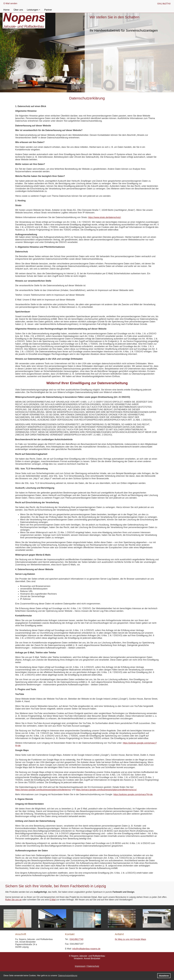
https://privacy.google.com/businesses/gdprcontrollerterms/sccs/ (106, 790)
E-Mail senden (10, 3)
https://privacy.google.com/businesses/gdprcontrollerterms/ (43, 790)
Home (6, 10)
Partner (48, 10)
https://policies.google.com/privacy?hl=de (133, 794)
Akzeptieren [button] (164, 976)
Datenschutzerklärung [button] (68, 976)
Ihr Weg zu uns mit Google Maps (131, 939)
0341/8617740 (164, 4)
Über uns (18, 10)
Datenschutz (93, 966)
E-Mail (53, 900)
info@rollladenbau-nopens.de (86, 949)
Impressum (80, 966)
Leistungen (33, 10)
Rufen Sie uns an (13, 900)
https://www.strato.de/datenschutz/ (105, 217)
